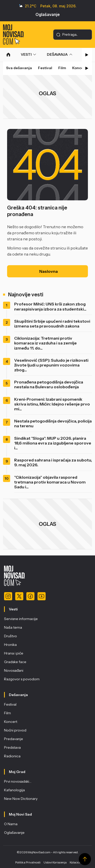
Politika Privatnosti (28, 862)
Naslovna (49, 271)
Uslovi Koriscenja (55, 862)
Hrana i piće (14, 653)
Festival (45, 68)
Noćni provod (15, 730)
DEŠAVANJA (57, 54)
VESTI (26, 54)
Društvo (11, 636)
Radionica (12, 756)
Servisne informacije (21, 619)
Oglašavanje (48, 14)
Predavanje (14, 739)
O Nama (11, 824)
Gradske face (15, 662)
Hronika (10, 645)
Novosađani (14, 670)
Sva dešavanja (19, 68)
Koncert (79, 68)
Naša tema (13, 627)
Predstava (12, 747)
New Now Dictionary (21, 799)
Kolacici (75, 862)
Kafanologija (14, 790)
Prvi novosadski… (18, 781)
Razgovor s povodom (22, 679)
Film (62, 68)
